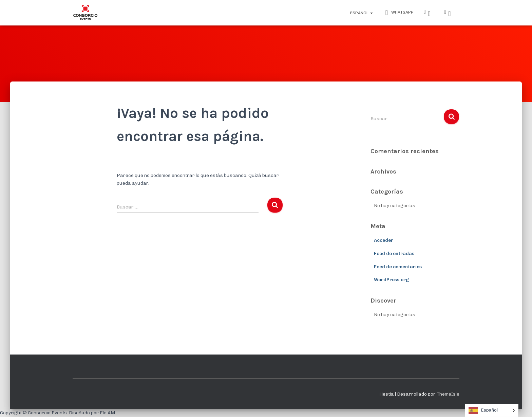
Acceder (384, 240)
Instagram (429, 14)
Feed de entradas (394, 253)
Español (361, 13)
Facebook (450, 14)
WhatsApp (398, 13)
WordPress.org (391, 280)
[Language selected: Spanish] (492, 410)
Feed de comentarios (398, 267)
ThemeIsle (448, 394)
